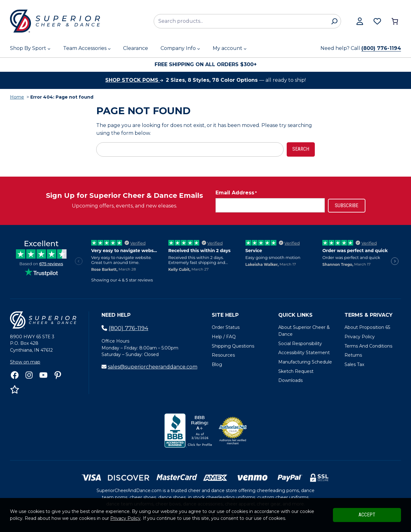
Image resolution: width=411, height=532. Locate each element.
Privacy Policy (125, 518)
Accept (367, 515)
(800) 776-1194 (381, 48)
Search (301, 149)
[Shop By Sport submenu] (49, 49)
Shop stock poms (134, 80)
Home (17, 97)
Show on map (25, 362)
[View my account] (360, 21)
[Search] (334, 21)
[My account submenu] (245, 49)
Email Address (236, 193)
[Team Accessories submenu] (109, 49)
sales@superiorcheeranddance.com (153, 367)
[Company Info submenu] (199, 49)
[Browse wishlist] (377, 21)
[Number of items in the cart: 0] (395, 21)
